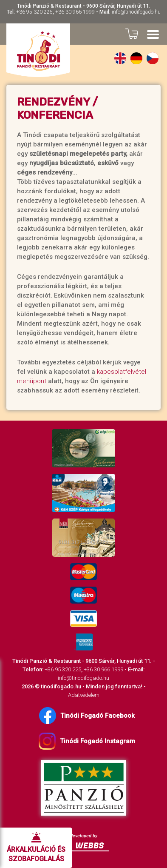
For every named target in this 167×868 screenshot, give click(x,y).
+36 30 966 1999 (75, 12)
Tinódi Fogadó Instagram (87, 741)
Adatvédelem (84, 695)
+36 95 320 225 (34, 12)
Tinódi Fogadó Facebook (87, 716)
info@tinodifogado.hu (136, 12)
